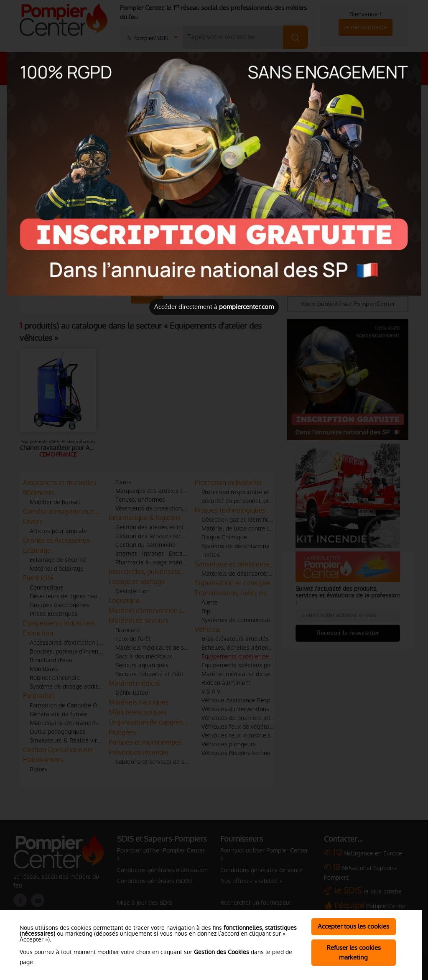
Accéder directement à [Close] (214, 307)
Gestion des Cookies (222, 952)
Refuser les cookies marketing (354, 952)
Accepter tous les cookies (353, 926)
